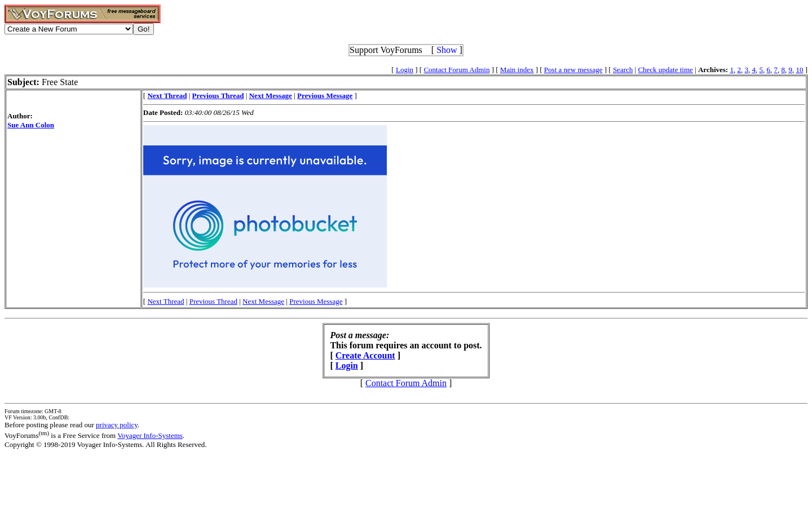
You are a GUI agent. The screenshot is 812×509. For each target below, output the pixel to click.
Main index (517, 70)
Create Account (365, 355)
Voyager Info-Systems (150, 435)
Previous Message (316, 301)
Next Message (263, 301)
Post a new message (573, 70)
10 (799, 70)
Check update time (665, 70)
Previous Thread (213, 301)
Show (447, 50)
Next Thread (166, 301)
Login (405, 70)
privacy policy (117, 425)
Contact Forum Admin (456, 70)
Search (623, 70)
